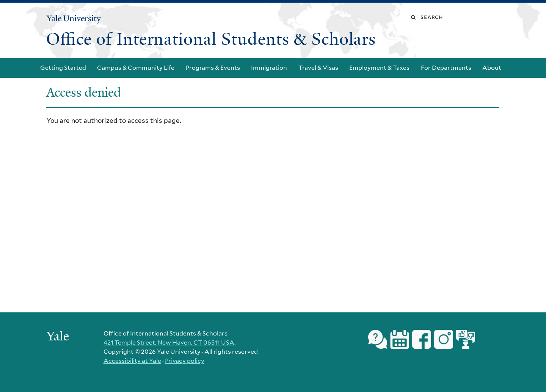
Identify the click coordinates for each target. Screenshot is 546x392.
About (492, 68)
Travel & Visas (318, 68)
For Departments (446, 68)
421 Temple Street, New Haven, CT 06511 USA (169, 343)
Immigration (269, 68)
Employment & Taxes (379, 68)
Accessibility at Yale (132, 361)
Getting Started (63, 68)
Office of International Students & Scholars (211, 39)
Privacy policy (185, 361)
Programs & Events (213, 68)
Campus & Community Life (136, 68)
